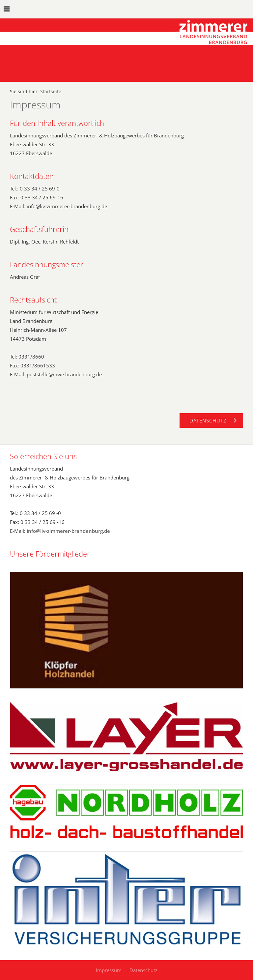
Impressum (109, 970)
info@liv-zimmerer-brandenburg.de (68, 531)
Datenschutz (143, 970)
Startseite (51, 92)
